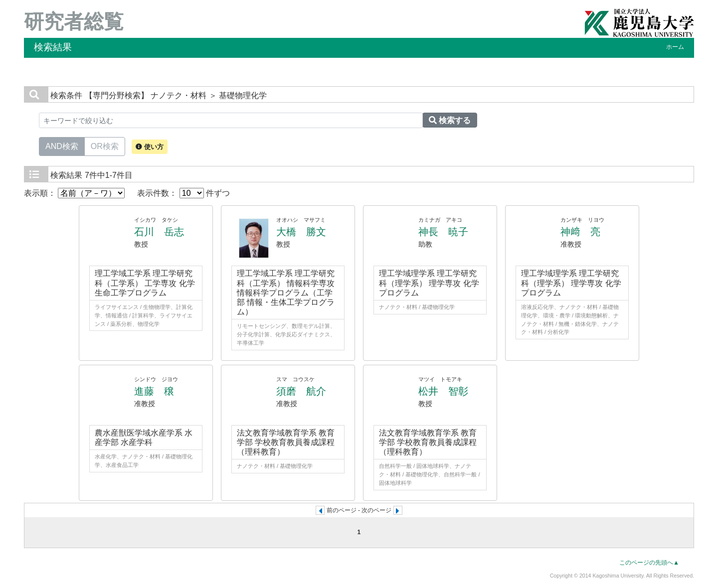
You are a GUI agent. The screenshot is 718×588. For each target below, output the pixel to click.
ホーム (675, 47)
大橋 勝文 (301, 232)
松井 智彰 (443, 391)
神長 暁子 (443, 232)
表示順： (74, 193)
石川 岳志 (159, 232)
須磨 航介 (301, 391)
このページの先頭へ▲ (649, 563)
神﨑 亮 (580, 232)
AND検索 (62, 146)
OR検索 (105, 146)
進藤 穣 (154, 391)
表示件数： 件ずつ (183, 193)
